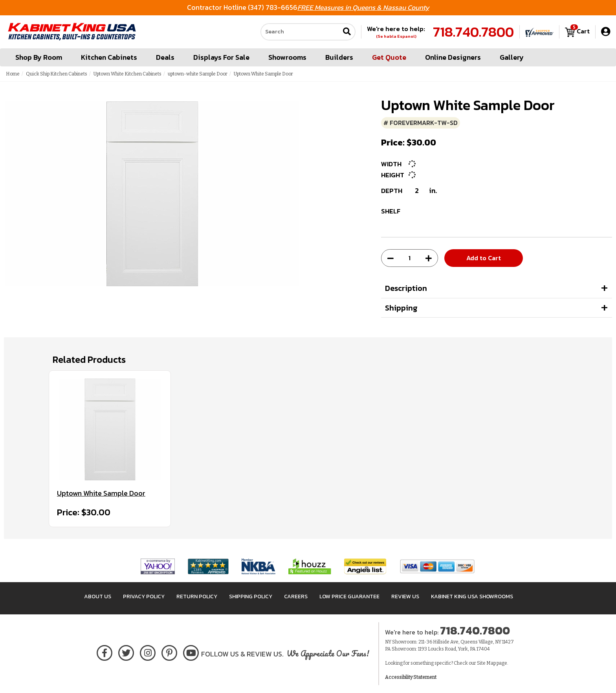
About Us (98, 596)
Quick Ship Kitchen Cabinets (57, 74)
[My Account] (606, 32)
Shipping (401, 308)
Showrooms (287, 57)
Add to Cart (484, 258)
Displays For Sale (221, 57)
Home (13, 74)
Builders (339, 57)
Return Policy (197, 596)
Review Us (405, 596)
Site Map (486, 663)
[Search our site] (300, 32)
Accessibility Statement (411, 677)
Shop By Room (39, 57)
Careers (296, 596)
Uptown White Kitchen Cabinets (127, 74)
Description (406, 288)
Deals (165, 57)
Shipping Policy (251, 596)
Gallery (512, 57)
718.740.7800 (473, 32)
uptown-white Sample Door (198, 74)
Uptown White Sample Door (101, 493)
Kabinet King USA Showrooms (472, 596)
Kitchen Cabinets (109, 57)
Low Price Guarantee (349, 596)
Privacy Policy (144, 596)
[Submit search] (347, 32)
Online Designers (453, 57)
